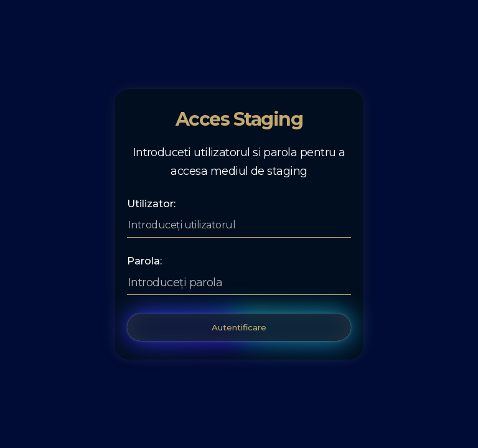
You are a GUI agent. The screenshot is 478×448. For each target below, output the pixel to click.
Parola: (144, 261)
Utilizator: (151, 204)
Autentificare (239, 327)
